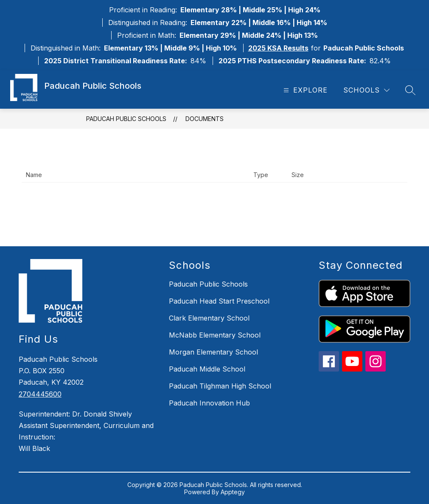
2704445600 (40, 394)
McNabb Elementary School (215, 335)
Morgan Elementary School (213, 352)
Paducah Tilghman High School (220, 386)
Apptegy (233, 492)
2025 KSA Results (278, 48)
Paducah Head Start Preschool (219, 301)
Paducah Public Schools (126, 119)
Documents (205, 119)
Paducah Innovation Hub (209, 403)
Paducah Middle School (207, 369)
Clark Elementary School (209, 318)
